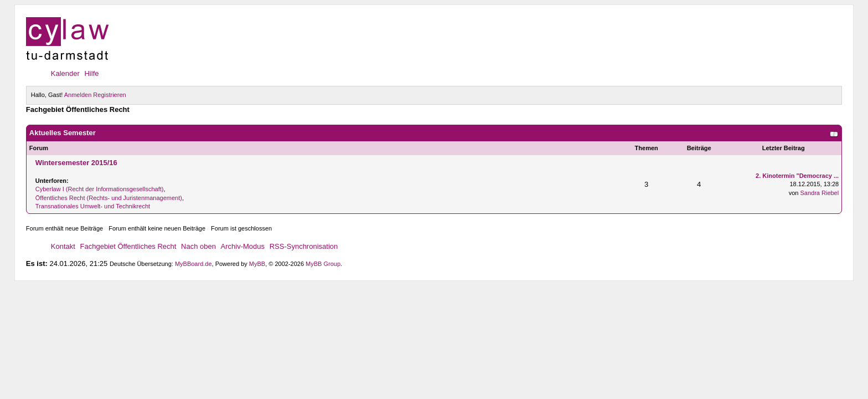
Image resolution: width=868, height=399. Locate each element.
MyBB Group (323, 264)
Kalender (65, 73)
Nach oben (198, 246)
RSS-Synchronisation (304, 246)
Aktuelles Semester (63, 133)
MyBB (257, 264)
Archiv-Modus (243, 246)
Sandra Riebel (819, 193)
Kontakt (63, 246)
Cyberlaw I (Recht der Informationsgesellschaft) (100, 189)
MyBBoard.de (193, 264)
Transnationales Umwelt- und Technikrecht (93, 206)
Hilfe (91, 73)
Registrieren (109, 95)
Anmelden (78, 95)
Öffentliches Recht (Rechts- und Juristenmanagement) (109, 198)
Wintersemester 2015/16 (76, 163)
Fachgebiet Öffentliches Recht (128, 246)
